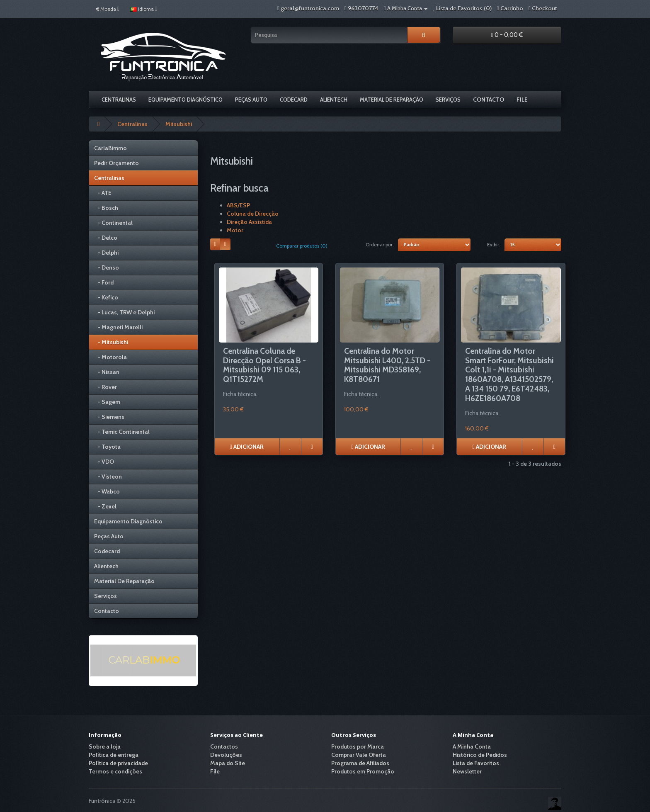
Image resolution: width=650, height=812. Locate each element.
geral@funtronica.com (310, 8)
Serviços (448, 100)
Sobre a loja (105, 746)
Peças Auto (251, 100)
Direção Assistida (249, 222)
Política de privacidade (118, 763)
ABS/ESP (238, 205)
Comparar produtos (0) (302, 246)
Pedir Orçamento (116, 163)
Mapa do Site (228, 763)
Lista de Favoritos (476, 763)
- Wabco (107, 491)
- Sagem (107, 402)
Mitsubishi (179, 124)
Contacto (489, 100)
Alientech (334, 100)
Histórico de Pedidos (480, 755)
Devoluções (226, 755)
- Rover (106, 387)
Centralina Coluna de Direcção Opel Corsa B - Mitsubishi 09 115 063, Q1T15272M (264, 365)
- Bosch (106, 208)
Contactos (224, 746)
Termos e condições (115, 771)
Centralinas (119, 100)
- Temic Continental (122, 432)
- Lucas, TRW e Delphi (124, 312)
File (522, 100)
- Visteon (108, 477)
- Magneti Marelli (118, 327)
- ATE (103, 193)
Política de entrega (114, 755)
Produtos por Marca (358, 746)
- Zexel (105, 506)
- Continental (113, 223)
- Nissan (107, 372)
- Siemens (109, 417)
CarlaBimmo (110, 148)
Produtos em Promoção (363, 771)
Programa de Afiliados (360, 763)
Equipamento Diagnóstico (186, 100)
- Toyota (107, 447)
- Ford (104, 282)
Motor (235, 230)
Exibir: (494, 244)
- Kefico (106, 297)
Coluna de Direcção (253, 214)
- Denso (107, 267)
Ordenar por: (380, 244)
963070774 (363, 8)
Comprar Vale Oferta (359, 755)
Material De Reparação (392, 100)
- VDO (104, 462)
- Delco (106, 238)
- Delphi (106, 253)
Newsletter (467, 771)
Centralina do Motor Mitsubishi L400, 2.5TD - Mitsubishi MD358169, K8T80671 (387, 365)
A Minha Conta (472, 746)
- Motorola (110, 357)
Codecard (294, 100)
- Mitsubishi (111, 342)
